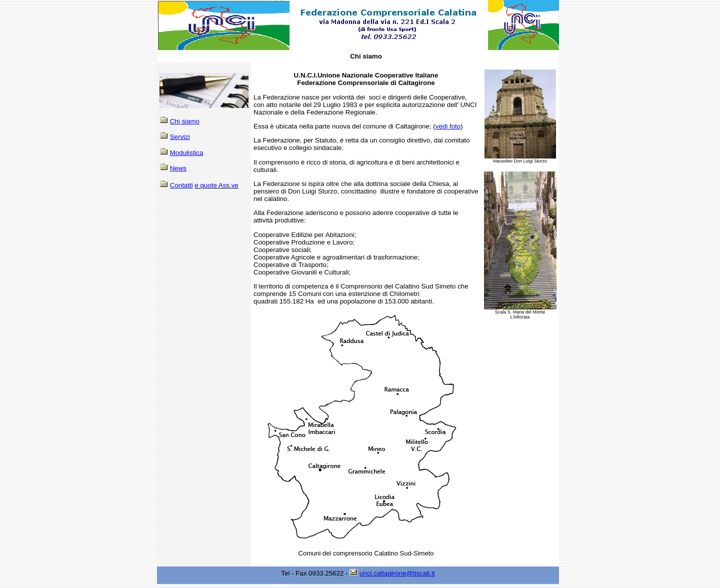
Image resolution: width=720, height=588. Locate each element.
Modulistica (187, 153)
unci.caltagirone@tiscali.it (397, 573)
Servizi (180, 137)
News (178, 168)
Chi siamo (185, 121)
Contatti (181, 185)
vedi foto (448, 126)
